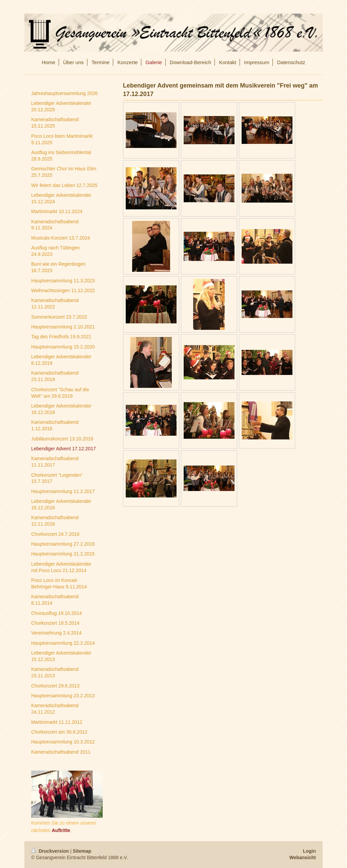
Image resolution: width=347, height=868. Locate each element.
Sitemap (82, 851)
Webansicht (303, 857)
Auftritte (61, 830)
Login (309, 851)
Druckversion (51, 851)
